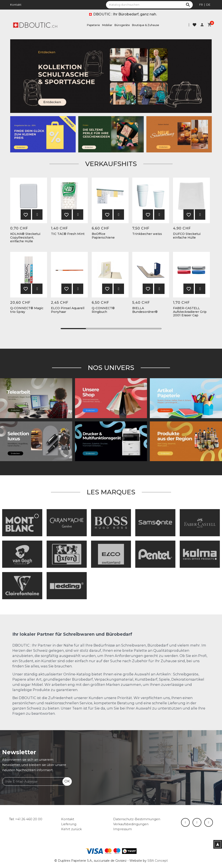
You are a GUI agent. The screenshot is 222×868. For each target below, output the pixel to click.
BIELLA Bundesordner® (145, 310)
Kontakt (16, 5)
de (208, 5)
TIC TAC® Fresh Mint (68, 234)
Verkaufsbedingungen (131, 824)
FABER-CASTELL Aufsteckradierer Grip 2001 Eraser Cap (190, 312)
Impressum (122, 829)
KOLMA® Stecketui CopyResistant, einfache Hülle (25, 238)
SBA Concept (158, 861)
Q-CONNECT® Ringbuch (103, 310)
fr (201, 5)
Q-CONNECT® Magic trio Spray (27, 310)
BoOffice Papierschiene (103, 236)
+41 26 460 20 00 (29, 819)
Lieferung (69, 824)
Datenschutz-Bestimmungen (137, 819)
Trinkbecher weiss (147, 234)
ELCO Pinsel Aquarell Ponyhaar (68, 310)
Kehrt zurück (71, 829)
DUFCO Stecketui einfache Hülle (187, 236)
